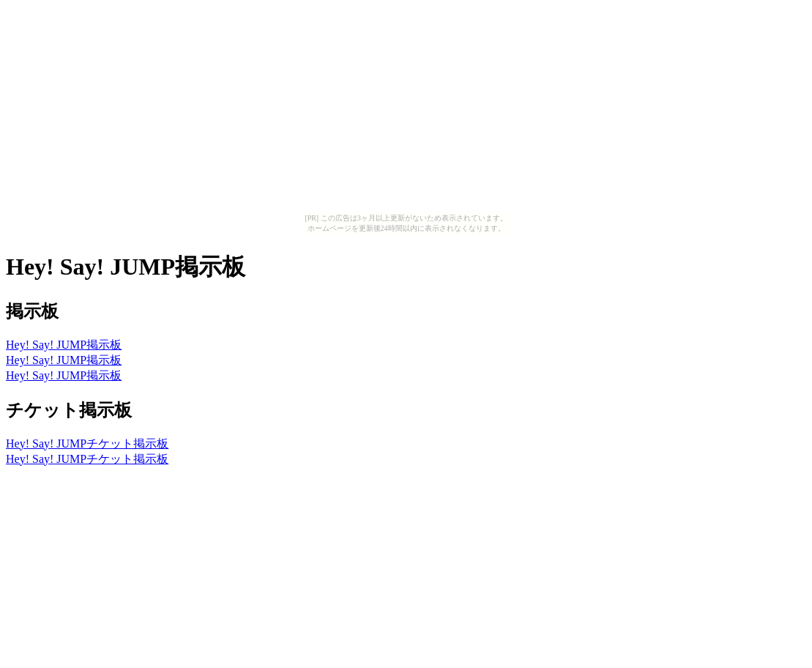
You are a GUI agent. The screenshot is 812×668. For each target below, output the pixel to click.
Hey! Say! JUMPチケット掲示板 (87, 444)
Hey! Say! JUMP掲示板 (64, 345)
